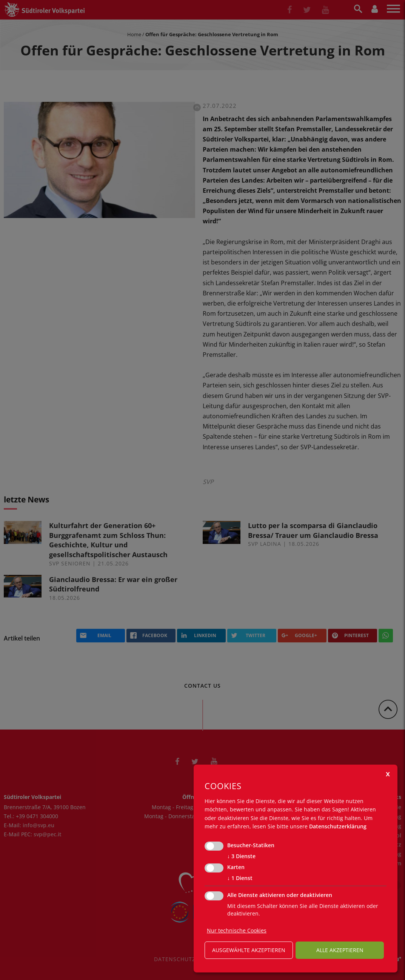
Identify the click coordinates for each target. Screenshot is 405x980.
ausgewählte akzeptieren (249, 950)
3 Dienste (241, 856)
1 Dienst (240, 878)
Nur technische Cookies (237, 930)
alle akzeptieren (340, 950)
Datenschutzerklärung (338, 826)
